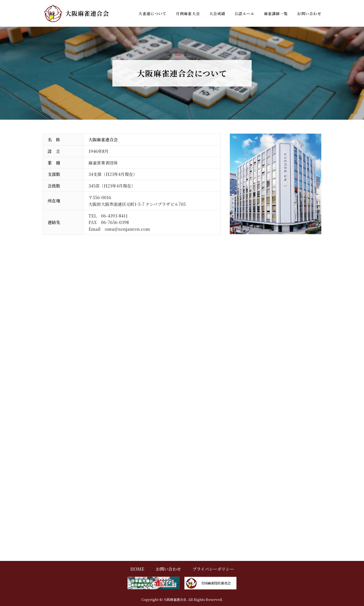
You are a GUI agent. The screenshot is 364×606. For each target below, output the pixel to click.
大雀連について (152, 14)
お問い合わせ (309, 14)
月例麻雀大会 (188, 14)
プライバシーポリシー (213, 569)
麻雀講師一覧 (276, 14)
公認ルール (244, 14)
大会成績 (217, 14)
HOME (137, 569)
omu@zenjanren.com (127, 229)
